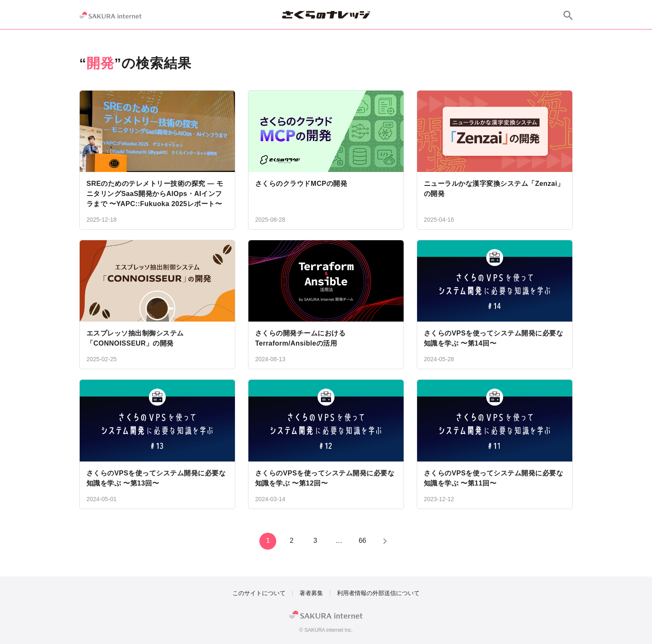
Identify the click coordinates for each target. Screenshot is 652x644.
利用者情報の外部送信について (378, 593)
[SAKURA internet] (110, 15)
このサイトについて (259, 593)
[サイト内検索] (568, 15)
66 (361, 541)
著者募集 (311, 593)
